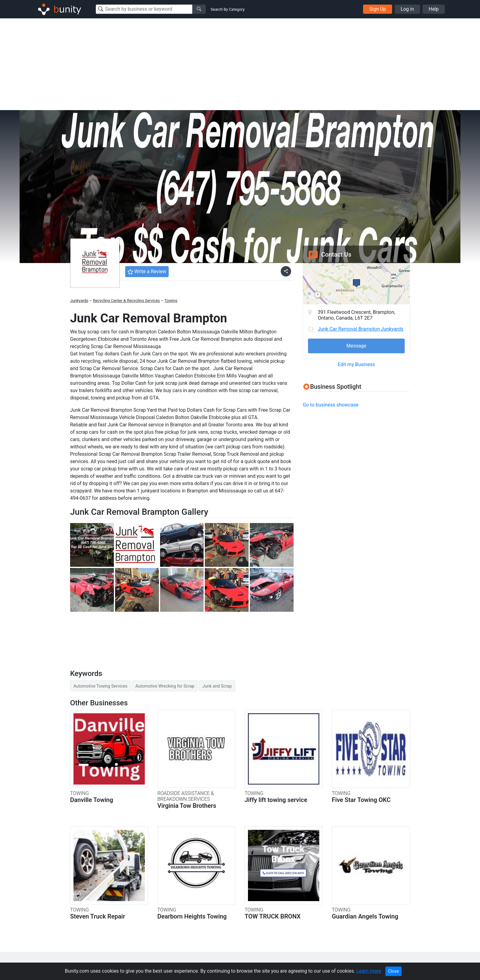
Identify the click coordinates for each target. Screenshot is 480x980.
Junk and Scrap (217, 686)
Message (356, 346)
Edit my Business (356, 364)
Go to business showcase (331, 405)
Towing (171, 301)
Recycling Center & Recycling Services (126, 301)
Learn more (369, 971)
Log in (407, 9)
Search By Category (228, 9)
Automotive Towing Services (100, 686)
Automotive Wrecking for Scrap (165, 686)
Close (394, 971)
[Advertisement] (240, 64)
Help (434, 9)
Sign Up (378, 9)
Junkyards (79, 301)
